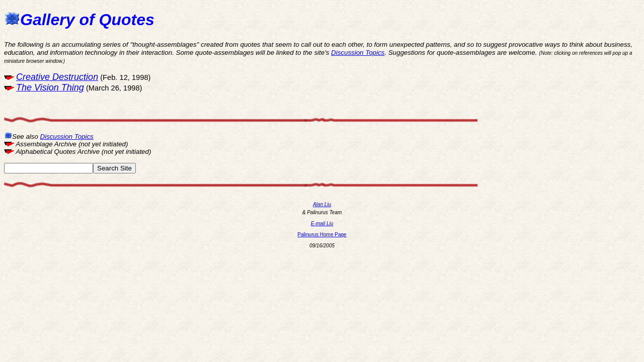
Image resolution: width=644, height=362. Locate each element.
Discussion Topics (358, 53)
